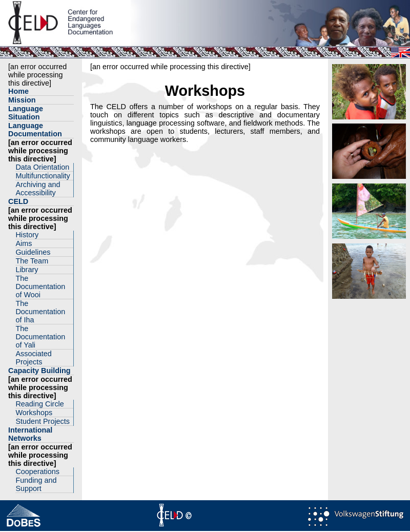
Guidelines (33, 252)
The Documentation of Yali (40, 337)
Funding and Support (36, 484)
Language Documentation (35, 130)
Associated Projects (33, 358)
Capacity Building (39, 371)
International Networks (30, 434)
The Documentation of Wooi (40, 287)
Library (27, 270)
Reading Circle (39, 404)
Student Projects (43, 421)
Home (18, 91)
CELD (18, 201)
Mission (22, 100)
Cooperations (37, 472)
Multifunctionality (43, 176)
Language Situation (26, 113)
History (27, 235)
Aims (24, 243)
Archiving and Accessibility (38, 189)
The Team (32, 261)
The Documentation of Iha (40, 312)
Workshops (34, 413)
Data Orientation (42, 167)
